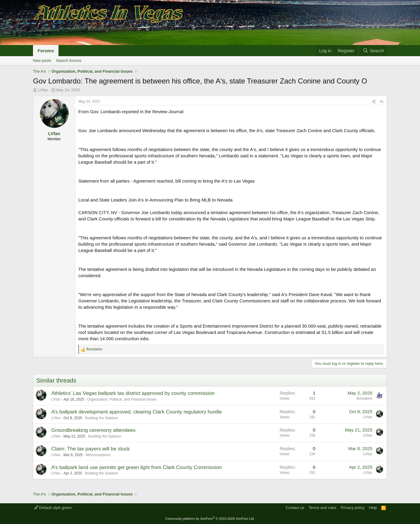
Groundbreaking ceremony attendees (93, 430)
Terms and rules (322, 508)
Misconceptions (98, 455)
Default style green (53, 508)
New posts (42, 61)
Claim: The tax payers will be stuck (90, 449)
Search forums (69, 61)
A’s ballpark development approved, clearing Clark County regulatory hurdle (136, 412)
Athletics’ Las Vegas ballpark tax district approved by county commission (133, 393)
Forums (46, 51)
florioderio (364, 398)
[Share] (374, 102)
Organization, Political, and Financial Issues (122, 399)
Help (373, 508)
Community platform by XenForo (210, 519)
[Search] (373, 51)
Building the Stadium (102, 418)
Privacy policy (353, 508)
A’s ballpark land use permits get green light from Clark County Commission (136, 467)
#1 (382, 101)
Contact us (295, 508)
